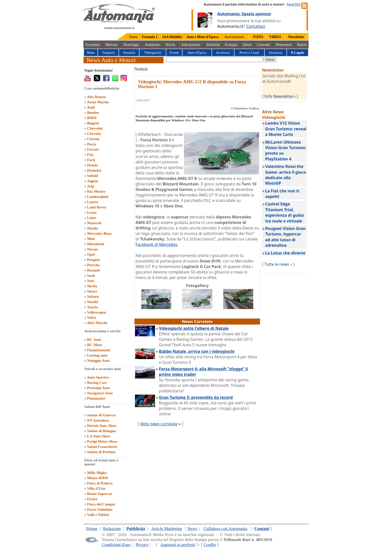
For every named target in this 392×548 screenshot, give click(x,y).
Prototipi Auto (98, 388)
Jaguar (93, 181)
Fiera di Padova (100, 483)
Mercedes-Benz (99, 233)
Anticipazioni (190, 45)
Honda (92, 165)
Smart (92, 291)
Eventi (174, 53)
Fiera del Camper (101, 504)
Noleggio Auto (98, 361)
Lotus (92, 218)
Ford (91, 160)
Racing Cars (97, 383)
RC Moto (94, 345)
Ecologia (231, 45)
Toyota (92, 307)
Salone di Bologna (101, 431)
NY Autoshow (98, 420)
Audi (91, 107)
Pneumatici (96, 398)
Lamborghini (98, 197)
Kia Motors (96, 191)
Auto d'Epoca (197, 53)
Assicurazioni (234, 37)
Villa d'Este (96, 488)
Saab (91, 276)
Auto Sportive (98, 377)
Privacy (142, 545)
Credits (210, 545)
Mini (91, 239)
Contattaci (256, 26)
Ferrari (93, 149)
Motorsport (284, 45)
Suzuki (92, 302)
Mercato (111, 45)
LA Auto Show (99, 436)
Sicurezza (275, 53)
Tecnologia (131, 45)
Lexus (92, 212)
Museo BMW (98, 478)
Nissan (92, 249)
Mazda (92, 228)
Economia (93, 45)
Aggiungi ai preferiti (178, 545)
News (192, 529)
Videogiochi (152, 53)
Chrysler (94, 134)
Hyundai (94, 170)
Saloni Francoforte (102, 447)
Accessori (223, 53)
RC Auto (94, 340)
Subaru (93, 297)
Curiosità (263, 45)
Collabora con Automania (226, 529)
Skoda (92, 286)
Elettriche (213, 45)
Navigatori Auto (100, 393)
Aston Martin (98, 102)
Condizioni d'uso (116, 545)
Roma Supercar (100, 494)
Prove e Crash (249, 53)
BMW (92, 118)
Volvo (91, 318)
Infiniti (93, 176)
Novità (170, 45)
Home (133, 37)
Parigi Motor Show (102, 441)
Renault (93, 270)
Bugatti (93, 123)
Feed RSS (294, 4)
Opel (91, 254)
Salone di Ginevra (101, 415)
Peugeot (93, 260)
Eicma (92, 499)
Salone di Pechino (101, 452)
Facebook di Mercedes (156, 244)
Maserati (94, 223)
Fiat (90, 155)
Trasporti (108, 53)
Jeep (91, 186)
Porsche (93, 265)
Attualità (129, 53)
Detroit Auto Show (102, 426)
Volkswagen (96, 312)
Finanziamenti (99, 350)
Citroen (93, 139)
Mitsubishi (95, 244)
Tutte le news (277, 264)
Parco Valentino (100, 509)
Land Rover (97, 207)
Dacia (92, 144)
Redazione (112, 529)
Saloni (247, 45)
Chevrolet (95, 128)
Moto (91, 53)
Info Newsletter (279, 96)
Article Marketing (166, 529)
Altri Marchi (97, 323)
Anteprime (152, 45)
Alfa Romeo (96, 97)
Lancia (92, 202)
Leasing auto (97, 355)
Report (302, 45)
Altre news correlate (159, 424)
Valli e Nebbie (98, 515)
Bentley (93, 113)
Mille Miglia (97, 473)
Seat (90, 281)
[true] (214, 59)
